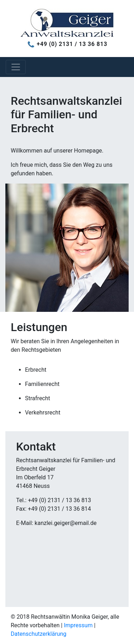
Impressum (78, 625)
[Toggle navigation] (16, 67)
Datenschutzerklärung (39, 634)
